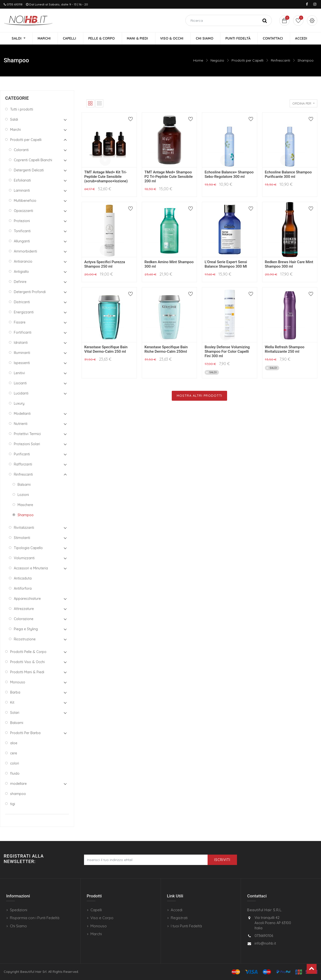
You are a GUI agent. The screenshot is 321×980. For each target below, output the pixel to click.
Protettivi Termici (27, 434)
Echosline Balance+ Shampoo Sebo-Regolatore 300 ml (229, 175)
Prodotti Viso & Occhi (27, 662)
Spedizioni (19, 910)
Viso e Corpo (102, 918)
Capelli (96, 910)
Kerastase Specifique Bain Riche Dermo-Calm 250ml (166, 350)
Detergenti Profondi (30, 292)
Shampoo (306, 61)
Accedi (177, 910)
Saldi (14, 120)
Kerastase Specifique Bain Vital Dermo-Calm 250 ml (106, 350)
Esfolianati (22, 181)
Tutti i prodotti (22, 110)
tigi (13, 804)
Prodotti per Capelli (247, 61)
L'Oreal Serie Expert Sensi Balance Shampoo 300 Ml (226, 264)
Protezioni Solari (27, 444)
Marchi (15, 130)
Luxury (19, 404)
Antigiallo (21, 272)
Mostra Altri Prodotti (199, 396)
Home (198, 61)
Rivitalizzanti (24, 528)
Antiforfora (23, 589)
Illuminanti (22, 353)
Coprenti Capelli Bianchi (33, 160)
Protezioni (22, 221)
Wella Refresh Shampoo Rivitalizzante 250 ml (285, 350)
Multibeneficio (25, 201)
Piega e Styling (26, 629)
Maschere (25, 505)
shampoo (18, 794)
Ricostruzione (25, 639)
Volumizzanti (24, 558)
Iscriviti (222, 860)
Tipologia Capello (28, 548)
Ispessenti (22, 363)
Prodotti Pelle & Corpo (28, 652)
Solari (15, 713)
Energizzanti (24, 312)
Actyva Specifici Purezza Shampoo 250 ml (105, 264)
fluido (15, 774)
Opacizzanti (23, 211)
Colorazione (24, 619)
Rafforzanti (23, 465)
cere (14, 753)
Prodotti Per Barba (25, 733)
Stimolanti (22, 538)
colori (15, 764)
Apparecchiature (27, 599)
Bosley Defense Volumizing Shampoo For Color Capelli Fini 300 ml (227, 352)
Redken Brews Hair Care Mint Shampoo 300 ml (289, 264)
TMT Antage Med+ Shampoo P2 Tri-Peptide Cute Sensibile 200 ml (169, 177)
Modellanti (22, 414)
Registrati (179, 918)
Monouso (18, 682)
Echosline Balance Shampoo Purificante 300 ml (288, 175)
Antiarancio (23, 262)
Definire (20, 282)
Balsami (24, 485)
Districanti (22, 302)
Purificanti (22, 454)
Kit (12, 703)
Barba (15, 693)
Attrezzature (24, 609)
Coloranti (21, 150)
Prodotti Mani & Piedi (27, 672)
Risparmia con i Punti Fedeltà (35, 918)
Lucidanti (21, 394)
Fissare (20, 323)
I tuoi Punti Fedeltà (186, 926)
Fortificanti (23, 333)
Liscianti (20, 383)
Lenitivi (19, 373)
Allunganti (22, 241)
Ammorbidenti (25, 252)
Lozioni (23, 495)
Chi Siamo (18, 926)
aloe (14, 743)
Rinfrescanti (280, 61)
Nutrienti (21, 424)
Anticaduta (23, 579)
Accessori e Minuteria (31, 568)
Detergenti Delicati (29, 170)
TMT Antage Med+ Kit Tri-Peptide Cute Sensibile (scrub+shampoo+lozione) (106, 177)
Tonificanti (22, 231)
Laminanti (22, 191)
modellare (18, 784)
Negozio (217, 61)
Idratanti (21, 343)
